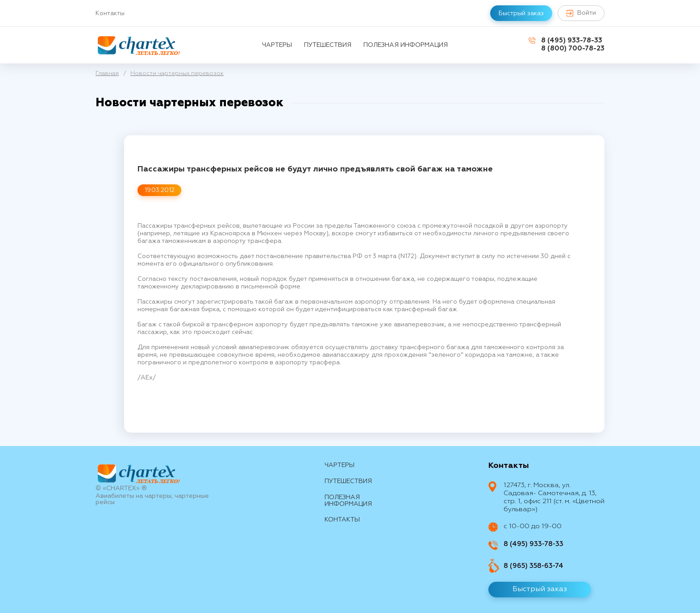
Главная (107, 73)
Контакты (110, 13)
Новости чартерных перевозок (177, 73)
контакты (342, 520)
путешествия (328, 45)
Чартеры (277, 45)
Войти (580, 13)
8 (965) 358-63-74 (533, 566)
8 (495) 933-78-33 (572, 40)
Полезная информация (406, 45)
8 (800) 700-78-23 (573, 48)
